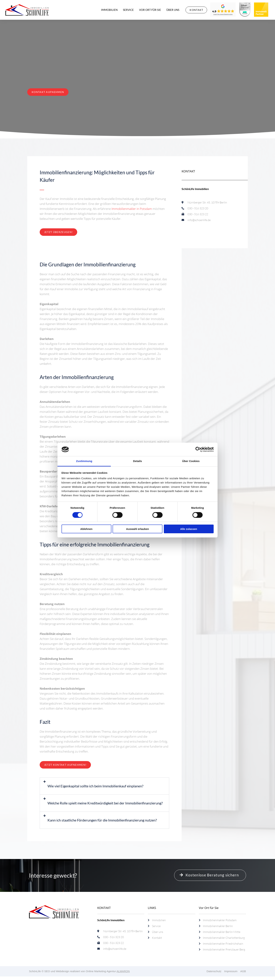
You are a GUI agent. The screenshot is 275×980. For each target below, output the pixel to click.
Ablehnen (86, 529)
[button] (104, 786)
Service (128, 10)
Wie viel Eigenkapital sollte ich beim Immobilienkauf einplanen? (95, 786)
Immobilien (109, 10)
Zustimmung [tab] (84, 461)
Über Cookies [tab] (191, 461)
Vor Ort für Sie (150, 10)
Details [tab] (137, 461)
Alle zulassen (189, 529)
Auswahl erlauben (137, 529)
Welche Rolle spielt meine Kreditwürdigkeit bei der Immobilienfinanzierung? (105, 803)
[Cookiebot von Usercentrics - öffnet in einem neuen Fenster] (198, 449)
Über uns (173, 10)
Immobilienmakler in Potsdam (132, 209)
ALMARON (123, 971)
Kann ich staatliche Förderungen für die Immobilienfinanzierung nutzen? (102, 820)
